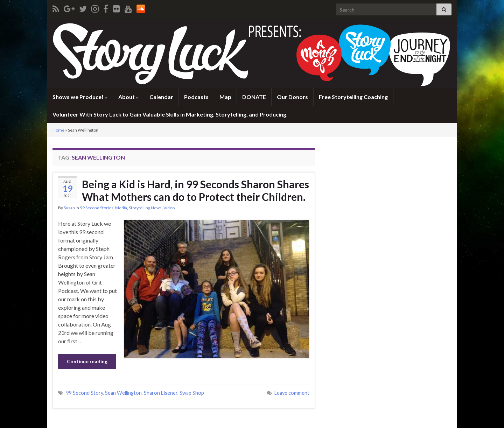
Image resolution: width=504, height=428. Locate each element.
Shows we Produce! (80, 97)
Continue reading (87, 361)
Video (169, 208)
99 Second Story (85, 393)
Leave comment (292, 393)
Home (58, 130)
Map (225, 97)
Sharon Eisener (161, 393)
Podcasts (196, 97)
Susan (69, 208)
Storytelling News (145, 208)
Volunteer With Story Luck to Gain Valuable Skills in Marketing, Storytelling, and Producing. (170, 114)
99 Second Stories (97, 208)
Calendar (161, 97)
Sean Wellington (123, 393)
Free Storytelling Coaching (353, 97)
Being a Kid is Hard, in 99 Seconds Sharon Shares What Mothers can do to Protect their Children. (195, 190)
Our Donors (292, 97)
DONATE (254, 97)
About (128, 97)
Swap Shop (192, 393)
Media (121, 208)
